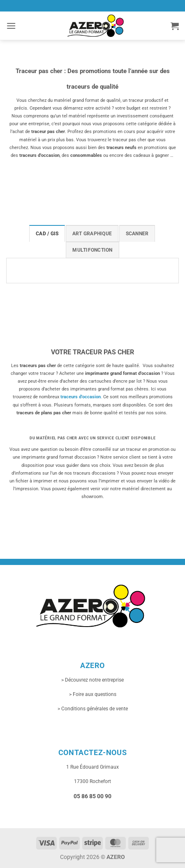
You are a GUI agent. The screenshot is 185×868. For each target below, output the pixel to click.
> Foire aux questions (93, 694)
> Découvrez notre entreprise (92, 680)
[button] (11, 26)
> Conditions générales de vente (93, 709)
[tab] (47, 233)
